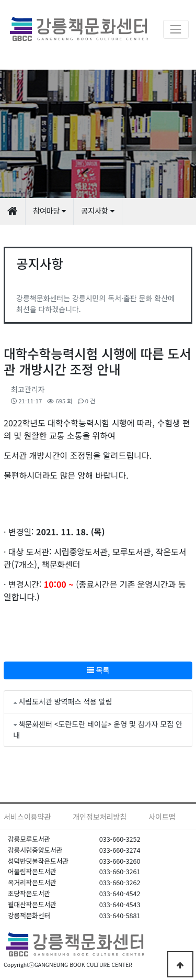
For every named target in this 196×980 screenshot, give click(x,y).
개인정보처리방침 (100, 817)
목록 (98, 670)
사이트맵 (162, 817)
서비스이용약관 (27, 817)
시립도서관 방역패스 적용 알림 (65, 701)
